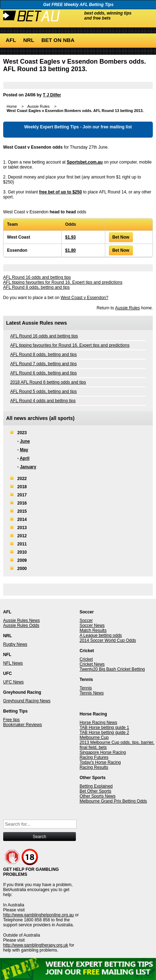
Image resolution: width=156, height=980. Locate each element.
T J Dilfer (52, 95)
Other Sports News (97, 796)
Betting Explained (96, 786)
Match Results (93, 630)
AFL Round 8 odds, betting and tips (37, 287)
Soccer (86, 621)
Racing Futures (94, 757)
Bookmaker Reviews (23, 725)
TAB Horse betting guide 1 (104, 728)
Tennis (86, 688)
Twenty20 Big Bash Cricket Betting (112, 669)
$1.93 (71, 237)
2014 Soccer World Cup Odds (108, 640)
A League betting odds (101, 635)
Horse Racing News (98, 723)
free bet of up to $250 (60, 192)
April (25, 458)
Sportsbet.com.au (85, 162)
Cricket (86, 659)
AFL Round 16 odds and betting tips (37, 277)
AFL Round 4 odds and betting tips (43, 401)
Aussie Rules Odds (21, 625)
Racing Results (94, 767)
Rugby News (15, 644)
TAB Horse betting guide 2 (104, 733)
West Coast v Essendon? (85, 298)
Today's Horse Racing (100, 762)
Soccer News (92, 625)
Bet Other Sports (95, 791)
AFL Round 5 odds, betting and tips (44, 392)
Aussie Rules (127, 308)
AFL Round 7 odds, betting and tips (44, 364)
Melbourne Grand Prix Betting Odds (113, 801)
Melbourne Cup (94, 737)
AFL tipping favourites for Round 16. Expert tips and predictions (63, 282)
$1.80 (71, 250)
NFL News (13, 663)
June (25, 441)
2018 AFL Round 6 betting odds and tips (48, 382)
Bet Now (121, 237)
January (28, 467)
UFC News (13, 682)
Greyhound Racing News (27, 701)
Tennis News (91, 693)
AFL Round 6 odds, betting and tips (44, 373)
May (24, 450)
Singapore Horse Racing (103, 752)
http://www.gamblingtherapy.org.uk (36, 945)
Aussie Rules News (21, 621)
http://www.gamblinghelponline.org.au (38, 915)
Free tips (12, 720)
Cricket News (92, 664)
